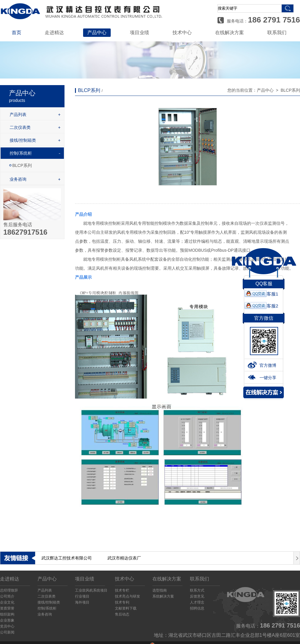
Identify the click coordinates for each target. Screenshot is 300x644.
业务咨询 (18, 179)
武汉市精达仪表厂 (124, 558)
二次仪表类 (20, 127)
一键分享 (262, 379)
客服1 (261, 295)
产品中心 (97, 33)
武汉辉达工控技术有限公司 (67, 558)
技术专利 (122, 602)
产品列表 (18, 114)
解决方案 (264, 394)
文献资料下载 (126, 608)
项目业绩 (139, 33)
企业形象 (7, 620)
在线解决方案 (229, 33)
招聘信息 (197, 608)
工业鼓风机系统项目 (91, 590)
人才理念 (197, 602)
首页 (16, 33)
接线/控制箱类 (23, 140)
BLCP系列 (22, 165)
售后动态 (122, 614)
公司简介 (7, 596)
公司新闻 (7, 632)
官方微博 (262, 367)
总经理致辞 (9, 590)
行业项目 (82, 596)
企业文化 (7, 602)
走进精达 (54, 33)
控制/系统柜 (21, 153)
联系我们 (277, 33)
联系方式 (197, 590)
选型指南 (160, 590)
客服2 (261, 307)
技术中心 (182, 33)
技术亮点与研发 (127, 596)
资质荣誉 (7, 608)
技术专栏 (122, 590)
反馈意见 (197, 596)
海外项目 (82, 602)
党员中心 (7, 626)
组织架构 (7, 614)
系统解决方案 (163, 596)
